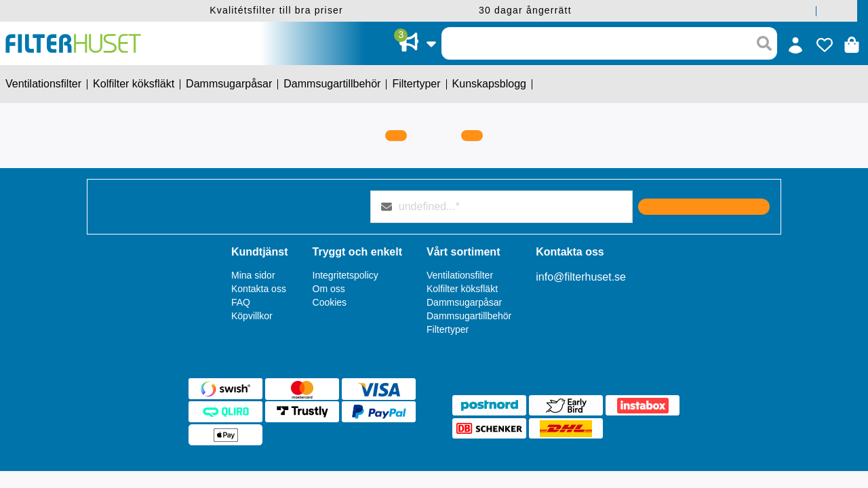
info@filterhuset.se (581, 277)
